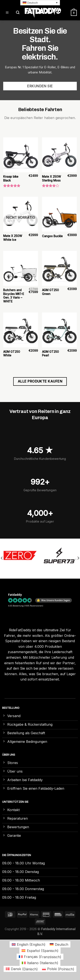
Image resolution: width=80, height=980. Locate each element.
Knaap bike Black (11, 179)
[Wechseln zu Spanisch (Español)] (40, 951)
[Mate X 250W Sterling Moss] (59, 155)
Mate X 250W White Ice (13, 238)
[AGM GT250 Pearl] (59, 330)
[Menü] (7, 13)
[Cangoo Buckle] (59, 214)
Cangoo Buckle (52, 236)
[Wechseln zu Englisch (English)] (29, 944)
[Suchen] (18, 13)
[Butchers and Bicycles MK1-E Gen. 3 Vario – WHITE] (21, 268)
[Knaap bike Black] (21, 155)
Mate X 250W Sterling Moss (52, 179)
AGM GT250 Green (50, 292)
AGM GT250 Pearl (50, 354)
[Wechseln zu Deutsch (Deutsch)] (59, 944)
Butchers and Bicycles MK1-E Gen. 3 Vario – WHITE (14, 296)
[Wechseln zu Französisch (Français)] (40, 957)
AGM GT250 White (12, 354)
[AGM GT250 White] (21, 330)
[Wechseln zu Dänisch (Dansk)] (22, 969)
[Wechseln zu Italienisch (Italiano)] (40, 963)
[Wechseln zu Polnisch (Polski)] (58, 969)
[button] (40, 3)
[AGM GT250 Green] (59, 268)
